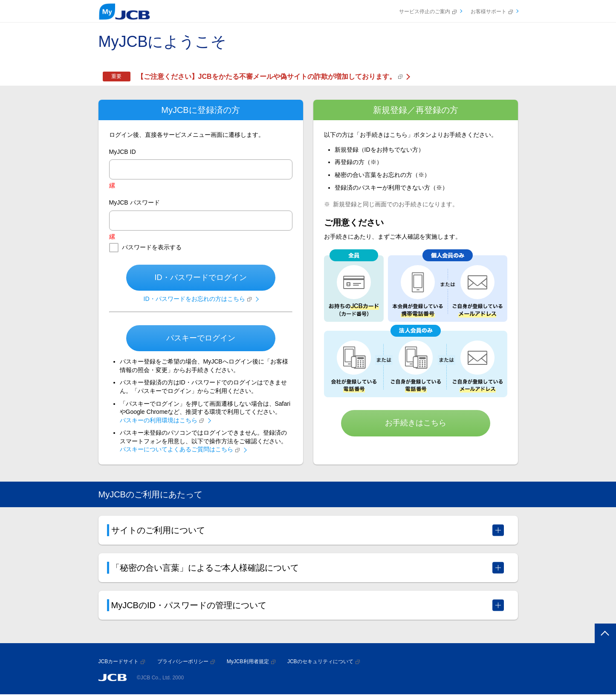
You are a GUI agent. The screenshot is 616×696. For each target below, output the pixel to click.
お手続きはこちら (416, 423)
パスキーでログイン (201, 338)
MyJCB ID (123, 152)
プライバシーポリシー (186, 661)
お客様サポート (492, 12)
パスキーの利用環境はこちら (162, 420)
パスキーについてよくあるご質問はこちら (180, 449)
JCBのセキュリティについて (324, 661)
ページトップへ (604, 634)
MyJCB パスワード (134, 202)
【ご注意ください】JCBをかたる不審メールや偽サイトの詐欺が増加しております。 (270, 77)
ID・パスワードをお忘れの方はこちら (198, 299)
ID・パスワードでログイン (201, 277)
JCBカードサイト (122, 661)
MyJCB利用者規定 (251, 661)
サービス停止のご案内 (428, 12)
